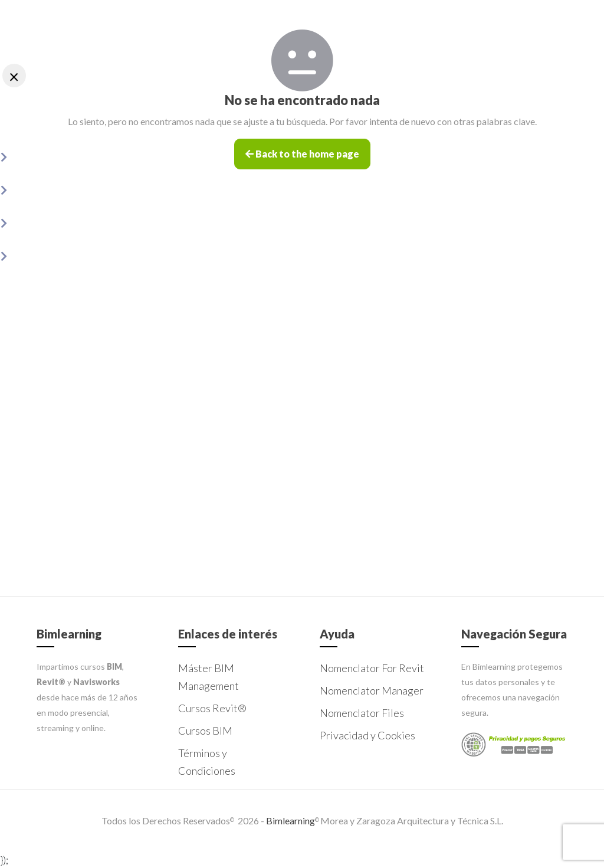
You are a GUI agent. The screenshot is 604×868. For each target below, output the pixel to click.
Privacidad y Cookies (367, 735)
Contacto (54, 287)
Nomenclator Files (70, 221)
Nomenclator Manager (79, 188)
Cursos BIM (205, 731)
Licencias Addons (66, 254)
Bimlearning (290, 820)
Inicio (48, 122)
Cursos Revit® (212, 708)
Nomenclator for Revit (77, 155)
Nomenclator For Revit (372, 668)
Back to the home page (302, 155)
